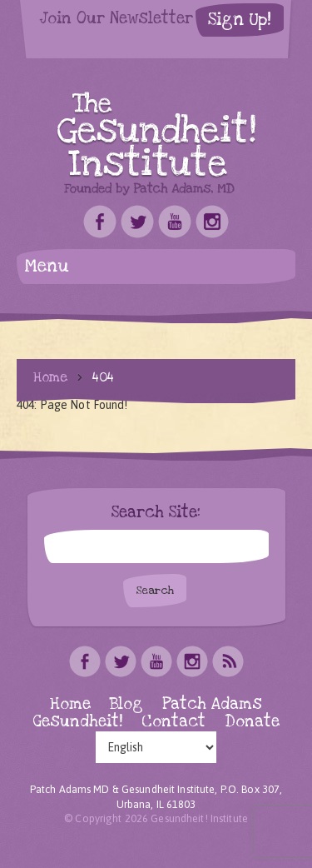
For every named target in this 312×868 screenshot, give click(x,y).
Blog (126, 704)
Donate (252, 722)
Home (50, 377)
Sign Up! (240, 20)
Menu (47, 266)
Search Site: (156, 513)
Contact (173, 722)
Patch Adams (212, 704)
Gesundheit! (78, 722)
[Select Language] (156, 747)
